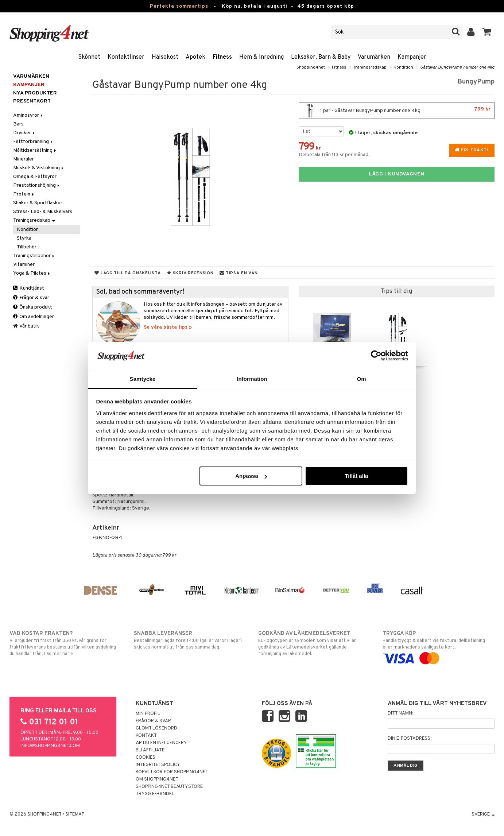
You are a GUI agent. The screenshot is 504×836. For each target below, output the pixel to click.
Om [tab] (361, 379)
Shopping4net (311, 67)
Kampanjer (412, 57)
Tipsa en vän (239, 273)
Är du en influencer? (161, 743)
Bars (18, 124)
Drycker (24, 133)
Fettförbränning (33, 142)
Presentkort (32, 101)
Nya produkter (35, 93)
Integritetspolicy (158, 765)
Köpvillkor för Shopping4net (172, 772)
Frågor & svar (31, 298)
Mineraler (24, 159)
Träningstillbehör (34, 256)
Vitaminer (24, 265)
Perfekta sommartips (179, 6)
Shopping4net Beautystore (169, 787)
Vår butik (26, 326)
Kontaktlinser (126, 57)
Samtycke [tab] (143, 379)
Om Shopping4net (157, 779)
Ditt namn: (400, 713)
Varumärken (374, 57)
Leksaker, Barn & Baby (321, 57)
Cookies (146, 758)
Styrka (24, 238)
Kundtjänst (29, 288)
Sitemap (75, 814)
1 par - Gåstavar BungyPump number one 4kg (397, 111)
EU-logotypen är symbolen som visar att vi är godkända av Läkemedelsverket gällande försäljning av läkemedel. (314, 643)
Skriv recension (190, 273)
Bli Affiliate (150, 750)
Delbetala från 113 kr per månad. (334, 155)
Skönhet (89, 57)
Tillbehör (27, 247)
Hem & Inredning (261, 57)
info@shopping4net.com (50, 746)
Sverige (483, 814)
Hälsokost (165, 57)
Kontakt (146, 736)
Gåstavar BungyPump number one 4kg (457, 67)
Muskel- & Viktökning (39, 168)
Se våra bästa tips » (168, 327)
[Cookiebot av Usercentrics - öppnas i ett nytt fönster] (376, 356)
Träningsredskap (370, 67)
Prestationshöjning (37, 185)
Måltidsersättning (35, 150)
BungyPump (476, 82)
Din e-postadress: (410, 739)
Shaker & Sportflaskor (38, 203)
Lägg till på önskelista (128, 273)
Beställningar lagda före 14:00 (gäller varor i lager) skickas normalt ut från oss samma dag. (190, 640)
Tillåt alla (356, 476)
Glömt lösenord (156, 728)
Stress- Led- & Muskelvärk (43, 212)
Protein (24, 194)
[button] (487, 32)
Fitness (222, 57)
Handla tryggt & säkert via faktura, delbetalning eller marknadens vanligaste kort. (439, 646)
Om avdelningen (34, 317)
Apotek (195, 57)
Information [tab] (252, 379)
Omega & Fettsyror (35, 177)
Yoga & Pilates (32, 273)
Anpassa (251, 476)
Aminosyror (28, 115)
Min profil (148, 714)
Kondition (403, 67)
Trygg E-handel (155, 794)
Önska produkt (33, 307)
